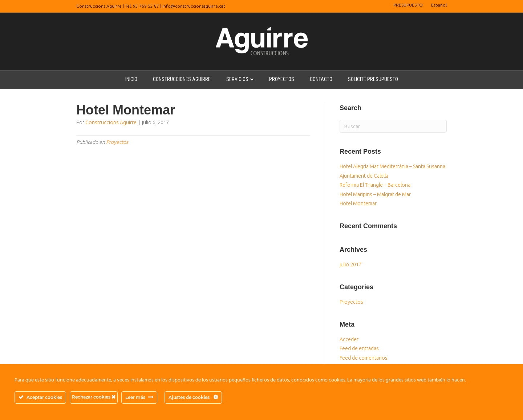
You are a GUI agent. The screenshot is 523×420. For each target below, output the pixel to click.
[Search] (393, 126)
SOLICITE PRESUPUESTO (373, 79)
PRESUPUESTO (408, 5)
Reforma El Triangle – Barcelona (375, 185)
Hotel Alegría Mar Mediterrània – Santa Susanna (392, 166)
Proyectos (117, 142)
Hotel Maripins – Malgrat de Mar (375, 194)
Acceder (349, 339)
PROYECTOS (282, 79)
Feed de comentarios (364, 358)
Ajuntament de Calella (364, 176)
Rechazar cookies (94, 397)
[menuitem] (439, 5)
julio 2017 (351, 264)
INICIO (131, 79)
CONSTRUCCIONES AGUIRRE (182, 79)
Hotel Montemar (358, 203)
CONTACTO (321, 79)
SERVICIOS (237, 79)
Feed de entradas (359, 348)
